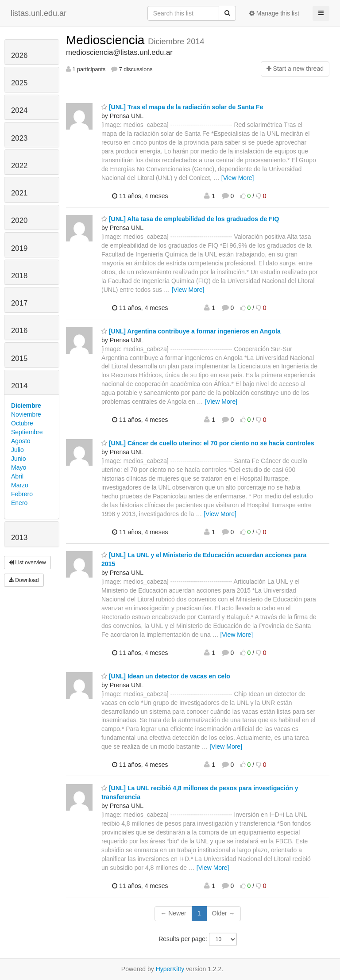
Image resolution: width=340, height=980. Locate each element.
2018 (19, 276)
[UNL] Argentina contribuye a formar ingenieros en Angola (191, 331)
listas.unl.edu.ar (39, 13)
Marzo (20, 485)
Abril (17, 476)
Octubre (22, 423)
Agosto (21, 441)
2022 (19, 166)
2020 (19, 220)
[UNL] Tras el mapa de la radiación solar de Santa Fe (182, 107)
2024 (19, 110)
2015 (19, 358)
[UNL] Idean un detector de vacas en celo (166, 676)
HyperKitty (170, 969)
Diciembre (26, 406)
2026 (19, 56)
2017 (19, 303)
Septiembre (27, 432)
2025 (19, 83)
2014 (19, 386)
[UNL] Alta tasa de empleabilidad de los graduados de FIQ (190, 219)
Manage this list (274, 13)
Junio (18, 459)
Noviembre (26, 414)
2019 (19, 248)
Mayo (19, 467)
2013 (19, 538)
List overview (27, 563)
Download (24, 580)
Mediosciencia (107, 40)
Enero (19, 503)
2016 (19, 331)
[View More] (238, 178)
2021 (19, 193)
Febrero (22, 494)
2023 (19, 138)
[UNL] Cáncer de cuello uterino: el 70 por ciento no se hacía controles (208, 443)
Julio (17, 450)
